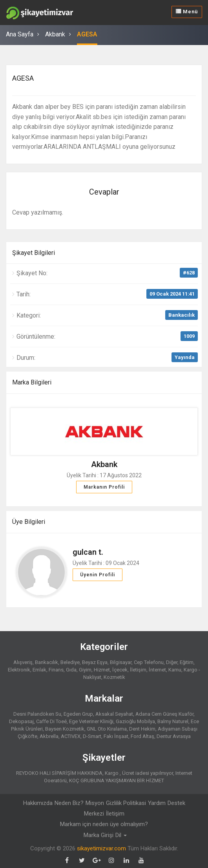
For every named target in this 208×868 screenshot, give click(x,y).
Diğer (172, 662)
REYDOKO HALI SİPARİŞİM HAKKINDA (59, 773)
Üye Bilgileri (29, 522)
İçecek (120, 670)
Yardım (157, 803)
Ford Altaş (142, 736)
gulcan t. (88, 552)
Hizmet (102, 670)
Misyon (95, 803)
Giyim (85, 670)
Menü (187, 12)
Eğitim (187, 662)
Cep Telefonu (149, 662)
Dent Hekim (142, 729)
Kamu (175, 670)
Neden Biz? (69, 803)
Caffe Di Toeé (51, 721)
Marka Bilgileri (32, 382)
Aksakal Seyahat (114, 714)
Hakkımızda (38, 803)
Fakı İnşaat (116, 736)
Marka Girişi (99, 835)
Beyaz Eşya (95, 662)
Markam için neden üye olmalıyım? (104, 824)
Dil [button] (121, 835)
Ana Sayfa (20, 34)
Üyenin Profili (98, 575)
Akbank (55, 34)
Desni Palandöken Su (37, 714)
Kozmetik (114, 677)
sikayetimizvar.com (101, 848)
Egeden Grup (78, 714)
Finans (56, 670)
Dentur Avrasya (174, 736)
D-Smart (92, 736)
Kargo (112, 773)
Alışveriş (23, 662)
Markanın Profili (104, 487)
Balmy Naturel (173, 721)
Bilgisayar (121, 662)
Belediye (70, 662)
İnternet (157, 670)
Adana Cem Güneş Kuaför (164, 714)
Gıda (71, 670)
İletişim (138, 670)
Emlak (39, 670)
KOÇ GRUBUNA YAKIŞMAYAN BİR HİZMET (117, 780)
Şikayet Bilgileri (34, 253)
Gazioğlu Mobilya (135, 721)
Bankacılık (182, 315)
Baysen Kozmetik (65, 729)
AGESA (87, 34)
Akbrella (49, 736)
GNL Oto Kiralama (107, 729)
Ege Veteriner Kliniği (91, 721)
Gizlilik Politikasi (126, 803)
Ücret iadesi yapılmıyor (148, 773)
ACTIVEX (71, 736)
